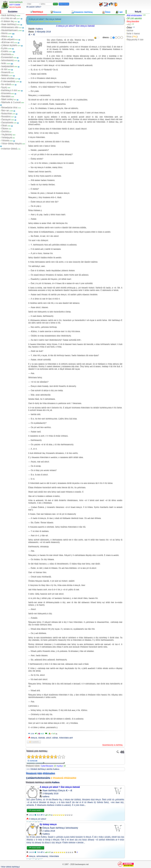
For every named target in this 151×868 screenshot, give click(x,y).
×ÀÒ (129, 24)
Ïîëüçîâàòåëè (133, 21)
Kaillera (39, 29)
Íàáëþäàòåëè (8, 66)
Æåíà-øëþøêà (8, 39)
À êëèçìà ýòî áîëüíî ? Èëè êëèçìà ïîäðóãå (45, 19)
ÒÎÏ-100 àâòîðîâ (134, 18)
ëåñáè (55, 738)
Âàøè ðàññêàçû (9, 24)
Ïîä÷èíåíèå (6, 84)
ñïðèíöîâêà (54, 856)
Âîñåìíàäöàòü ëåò (10, 27)
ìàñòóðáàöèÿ (42, 856)
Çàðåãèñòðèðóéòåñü (38, 778)
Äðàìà (4, 36)
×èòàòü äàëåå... (35, 810)
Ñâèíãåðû (6, 96)
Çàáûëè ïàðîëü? (34, 7)
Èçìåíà (4, 48)
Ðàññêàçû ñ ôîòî (9, 90)
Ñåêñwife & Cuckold (11, 102)
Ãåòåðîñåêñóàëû (10, 30)
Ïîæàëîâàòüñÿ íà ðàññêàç (113, 745)
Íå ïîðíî (4, 69)
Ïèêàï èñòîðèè (8, 78)
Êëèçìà (62, 791)
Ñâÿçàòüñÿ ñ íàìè (135, 40)
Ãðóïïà (4, 33)
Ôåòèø (5, 129)
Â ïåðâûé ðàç (8, 21)
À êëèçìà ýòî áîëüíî (38, 819)
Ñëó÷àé (5, 111)
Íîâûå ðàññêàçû (9, 15)
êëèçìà (34, 738)
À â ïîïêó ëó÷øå (9, 18)
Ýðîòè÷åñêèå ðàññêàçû (10, 867)
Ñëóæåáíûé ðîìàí (9, 108)
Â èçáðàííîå (34, 742)
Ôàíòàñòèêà (7, 123)
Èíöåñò (5, 51)
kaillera (46, 797)
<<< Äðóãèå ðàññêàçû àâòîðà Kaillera (43, 769)
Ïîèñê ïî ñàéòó (133, 34)
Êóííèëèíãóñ (7, 57)
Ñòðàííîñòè (7, 114)
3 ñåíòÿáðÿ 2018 (43, 32)
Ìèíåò (4, 63)
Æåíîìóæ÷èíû (8, 42)
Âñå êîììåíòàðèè (134, 15)
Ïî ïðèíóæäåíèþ (8, 81)
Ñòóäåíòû (6, 117)
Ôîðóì (129, 28)
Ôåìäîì (4, 126)
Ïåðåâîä (5, 75)
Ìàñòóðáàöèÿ (8, 60)
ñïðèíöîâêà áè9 (66, 738)
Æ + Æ (32, 35)
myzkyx (60, 766)
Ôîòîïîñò (5, 132)
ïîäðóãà (42, 738)
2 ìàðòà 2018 (49, 831)
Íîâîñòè (130, 31)
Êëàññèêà (6, 54)
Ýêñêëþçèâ (7, 138)
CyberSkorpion (47, 766)
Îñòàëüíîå (6, 72)
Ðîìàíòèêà (6, 93)
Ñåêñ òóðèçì (7, 99)
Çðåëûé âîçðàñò (9, 45)
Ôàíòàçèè (6, 120)
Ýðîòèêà (5, 141)
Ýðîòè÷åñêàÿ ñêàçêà (11, 144)
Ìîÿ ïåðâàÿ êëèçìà (48, 824)
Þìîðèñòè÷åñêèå (9, 149)
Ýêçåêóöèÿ (7, 135)
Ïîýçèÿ (4, 87)
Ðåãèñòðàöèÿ (64, 4)
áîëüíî (49, 738)
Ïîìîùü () (132, 37)
